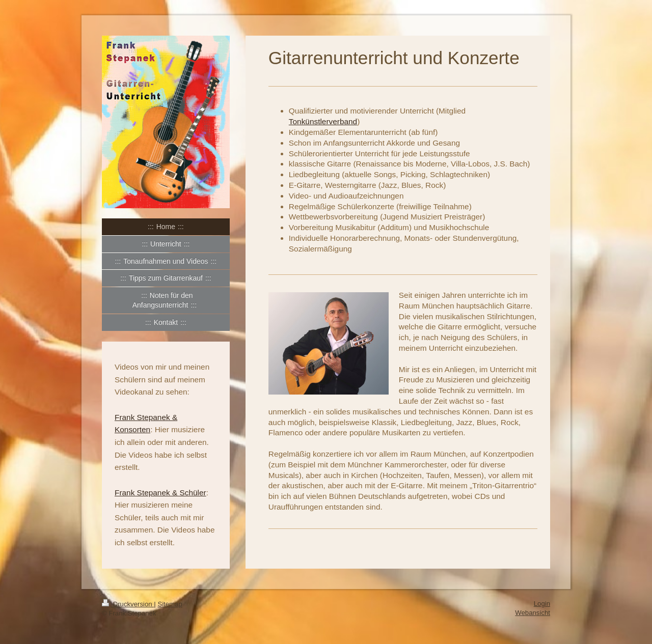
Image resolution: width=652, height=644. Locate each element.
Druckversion (128, 604)
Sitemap (170, 604)
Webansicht (533, 613)
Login (542, 604)
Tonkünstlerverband (323, 121)
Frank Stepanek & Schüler (160, 493)
